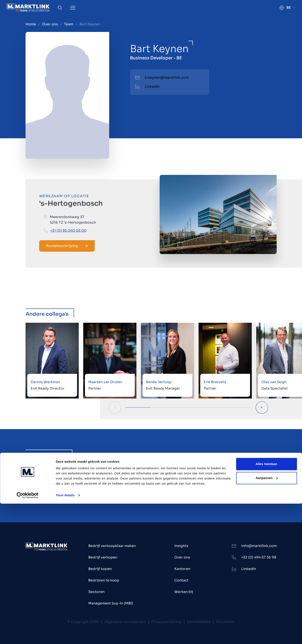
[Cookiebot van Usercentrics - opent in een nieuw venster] (28, 636)
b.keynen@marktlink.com (167, 78)
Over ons (50, 24)
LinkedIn (152, 86)
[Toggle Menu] (73, 8)
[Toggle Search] (60, 8)
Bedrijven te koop (104, 580)
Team (69, 24)
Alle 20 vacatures (151, 496)
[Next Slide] (262, 408)
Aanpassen (267, 618)
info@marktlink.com (259, 546)
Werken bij (184, 592)
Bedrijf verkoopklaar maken (112, 546)
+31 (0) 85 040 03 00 (68, 231)
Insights (181, 546)
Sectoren (96, 592)
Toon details (65, 636)
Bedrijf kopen (100, 569)
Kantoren (182, 569)
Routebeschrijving (67, 246)
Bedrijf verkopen (103, 557)
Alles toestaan (266, 604)
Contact (181, 580)
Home (31, 24)
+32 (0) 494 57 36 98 (259, 557)
